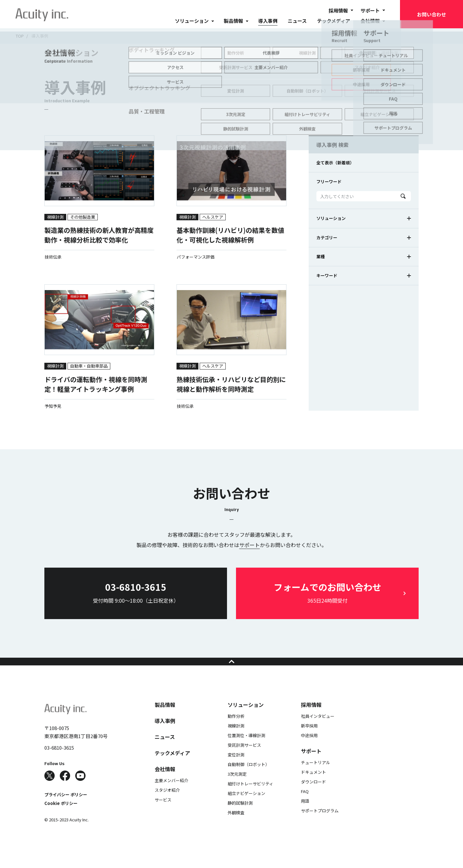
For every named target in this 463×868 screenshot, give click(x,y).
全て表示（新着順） (335, 163)
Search (403, 196)
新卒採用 (309, 739)
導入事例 (268, 21)
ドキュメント (313, 785)
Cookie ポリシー (61, 816)
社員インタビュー (318, 729)
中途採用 (309, 748)
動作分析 (236, 729)
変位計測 (236, 767)
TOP (20, 36)
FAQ (305, 804)
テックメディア (334, 21)
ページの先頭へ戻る (232, 668)
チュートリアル (316, 775)
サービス (163, 813)
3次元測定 (237, 787)
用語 (305, 814)
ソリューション (192, 21)
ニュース (297, 21)
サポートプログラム (320, 823)
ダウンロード (313, 795)
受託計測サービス (244, 758)
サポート (370, 10)
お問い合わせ (431, 14)
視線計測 (236, 739)
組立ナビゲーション (246, 806)
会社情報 (370, 21)
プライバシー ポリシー (66, 807)
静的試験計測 (240, 816)
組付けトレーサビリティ (250, 796)
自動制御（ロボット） (249, 777)
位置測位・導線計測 (246, 748)
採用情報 (338, 10)
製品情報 (233, 21)
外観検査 (236, 825)
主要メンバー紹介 (171, 793)
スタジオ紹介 (167, 803)
